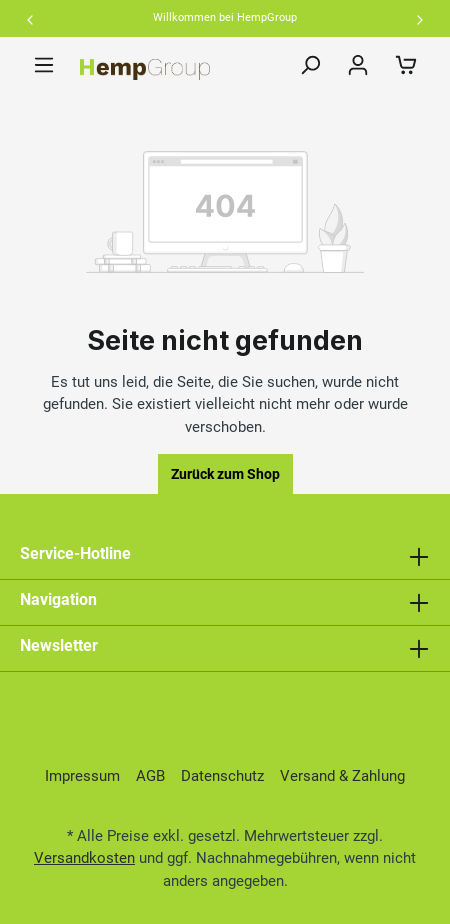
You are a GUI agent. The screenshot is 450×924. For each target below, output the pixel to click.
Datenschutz (222, 776)
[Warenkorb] (406, 65)
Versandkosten (84, 858)
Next (420, 20)
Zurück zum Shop (225, 474)
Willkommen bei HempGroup (225, 17)
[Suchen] (310, 65)
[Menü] (44, 65)
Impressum (82, 776)
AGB (150, 776)
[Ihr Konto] (358, 65)
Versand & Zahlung (342, 776)
